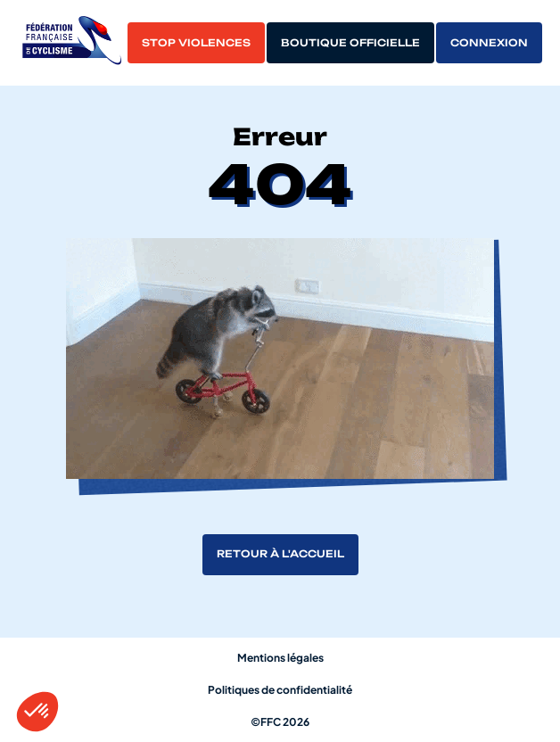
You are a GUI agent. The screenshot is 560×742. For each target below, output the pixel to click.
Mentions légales (280, 658)
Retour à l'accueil (280, 554)
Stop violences (196, 43)
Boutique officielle (350, 43)
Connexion (489, 43)
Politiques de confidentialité (280, 690)
